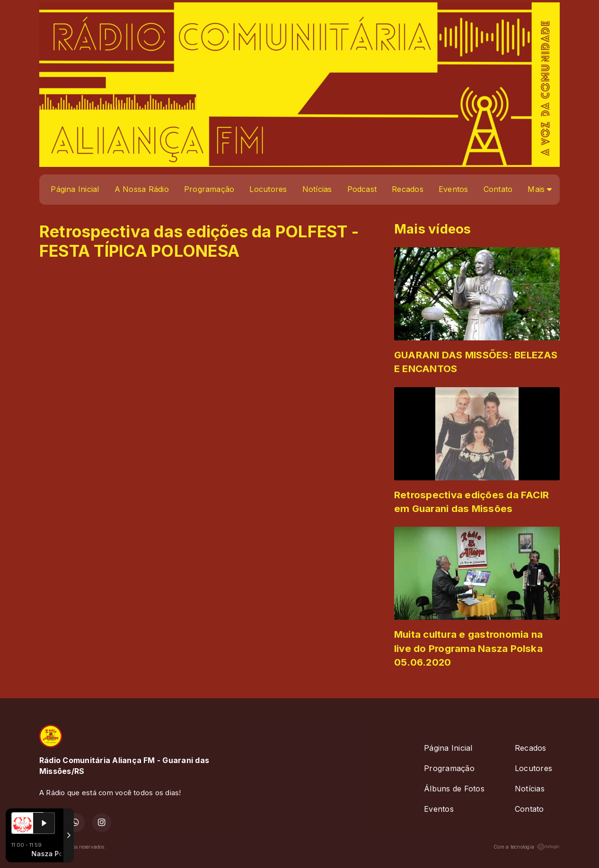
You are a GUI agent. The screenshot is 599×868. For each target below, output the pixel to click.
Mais (540, 189)
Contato (498, 189)
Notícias (317, 189)
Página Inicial (75, 189)
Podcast (362, 189)
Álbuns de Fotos (454, 789)
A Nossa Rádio (142, 189)
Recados (408, 189)
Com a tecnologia (527, 847)
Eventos (454, 189)
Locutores (268, 189)
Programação (209, 189)
